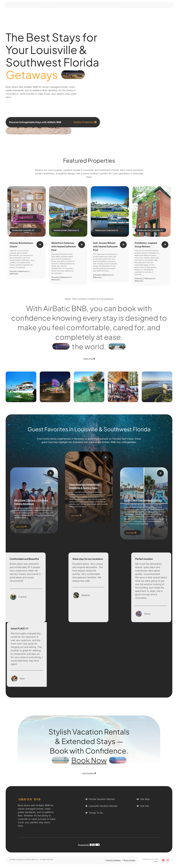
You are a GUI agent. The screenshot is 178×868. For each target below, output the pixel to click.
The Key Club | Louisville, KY (23, 230)
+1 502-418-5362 (31, 4)
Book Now (89, 760)
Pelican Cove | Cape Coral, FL (107, 230)
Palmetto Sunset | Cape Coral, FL (66, 230)
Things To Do (115, 14)
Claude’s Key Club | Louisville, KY (150, 230)
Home (80, 14)
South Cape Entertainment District (143, 500)
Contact (133, 14)
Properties (96, 14)
